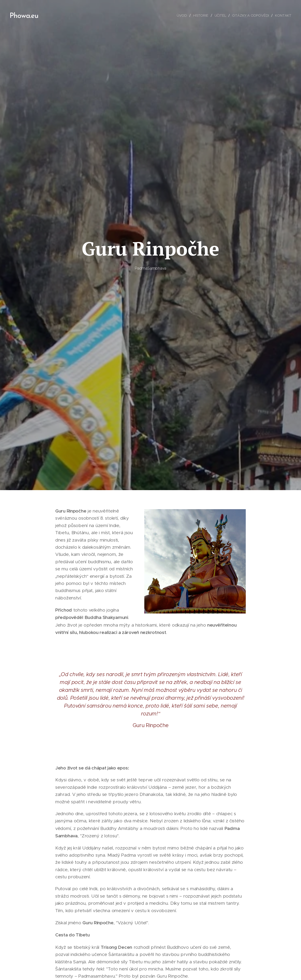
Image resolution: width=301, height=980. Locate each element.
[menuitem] (183, 15)
